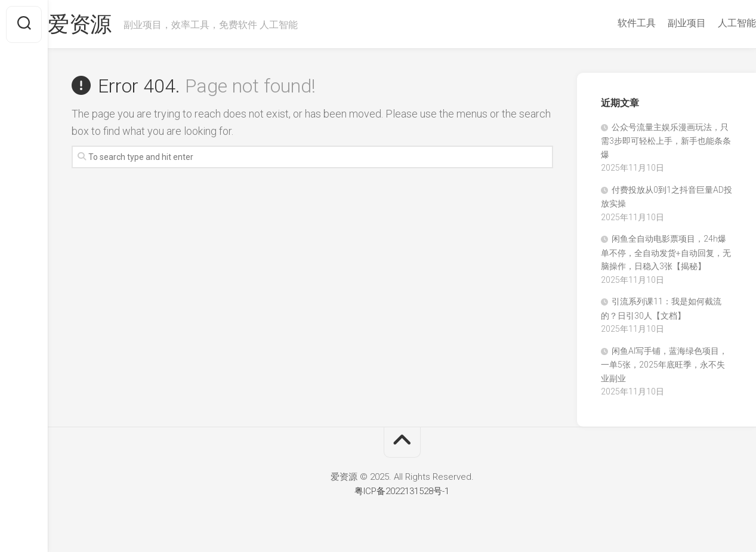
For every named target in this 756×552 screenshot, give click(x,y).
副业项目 (663, 23)
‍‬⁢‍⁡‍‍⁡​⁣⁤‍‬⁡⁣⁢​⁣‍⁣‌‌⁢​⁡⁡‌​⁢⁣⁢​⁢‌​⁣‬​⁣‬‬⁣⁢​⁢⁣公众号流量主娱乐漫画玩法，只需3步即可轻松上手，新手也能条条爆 (666, 141)
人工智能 (713, 23)
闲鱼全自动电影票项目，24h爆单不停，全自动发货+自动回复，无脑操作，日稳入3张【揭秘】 (666, 252)
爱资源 (104, 24)
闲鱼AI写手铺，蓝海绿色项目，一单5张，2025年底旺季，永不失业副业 (664, 365)
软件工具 (613, 23)
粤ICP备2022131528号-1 (402, 491)
